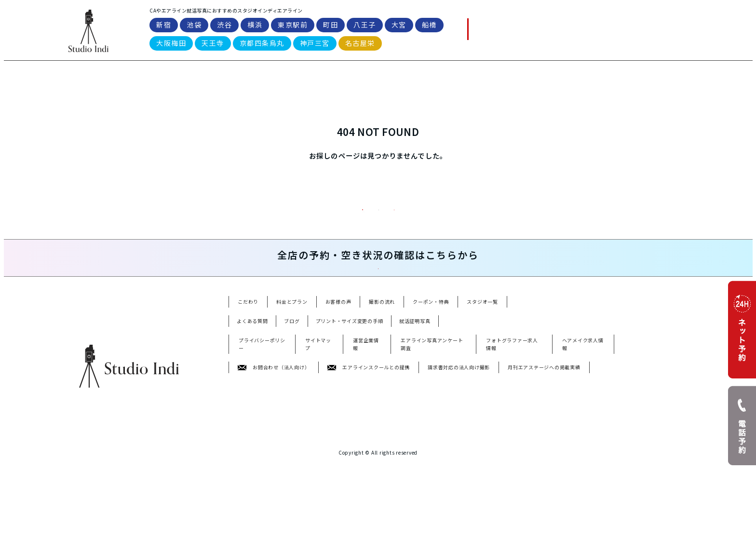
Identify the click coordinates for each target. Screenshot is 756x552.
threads (428, 508)
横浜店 (313, 446)
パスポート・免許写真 (406, 483)
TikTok (290, 508)
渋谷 (224, 26)
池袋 (194, 26)
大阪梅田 (171, 44)
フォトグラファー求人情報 (512, 404)
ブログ (292, 381)
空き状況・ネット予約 (466, 316)
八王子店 (414, 446)
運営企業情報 (366, 404)
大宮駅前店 (447, 446)
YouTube (239, 508)
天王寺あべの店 (283, 458)
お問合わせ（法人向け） (274, 427)
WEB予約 (550, 30)
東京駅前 (293, 26)
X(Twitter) (360, 508)
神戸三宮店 (371, 458)
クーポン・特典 (431, 362)
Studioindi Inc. (371, 532)
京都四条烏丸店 (330, 458)
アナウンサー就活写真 (343, 483)
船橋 (429, 26)
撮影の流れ (382, 362)
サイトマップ (318, 404)
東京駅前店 (344, 446)
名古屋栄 (360, 44)
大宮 (399, 26)
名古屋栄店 (242, 471)
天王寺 (213, 44)
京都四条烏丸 (262, 44)
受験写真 (588, 483)
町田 (331, 26)
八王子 (365, 26)
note (266, 508)
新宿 (164, 26)
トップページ (378, 235)
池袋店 (262, 446)
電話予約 (489, 30)
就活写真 (297, 483)
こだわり (248, 362)
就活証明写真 (415, 381)
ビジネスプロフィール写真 (505, 483)
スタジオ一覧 (447, 77)
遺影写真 (239, 496)
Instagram (322, 508)
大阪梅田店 (242, 458)
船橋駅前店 (483, 446)
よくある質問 (516, 77)
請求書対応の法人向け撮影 (459, 427)
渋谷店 (288, 446)
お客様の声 (338, 362)
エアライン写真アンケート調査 (432, 404)
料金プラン (266, 235)
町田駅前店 (380, 446)
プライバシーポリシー (262, 404)
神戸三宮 (315, 44)
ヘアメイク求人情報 (583, 404)
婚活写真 (557, 483)
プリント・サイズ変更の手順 (350, 381)
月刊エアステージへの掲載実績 (544, 427)
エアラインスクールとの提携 (369, 427)
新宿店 (236, 446)
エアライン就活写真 (252, 483)
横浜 (255, 26)
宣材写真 (453, 483)
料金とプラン (292, 362)
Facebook (396, 508)
